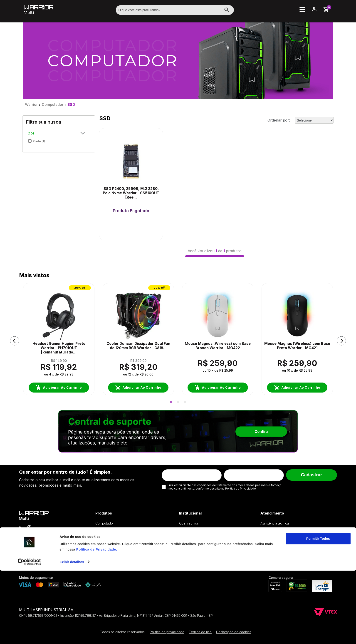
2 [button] (178, 402)
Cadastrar (311, 475)
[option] (59, 341)
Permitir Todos (318, 612)
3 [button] (185, 402)
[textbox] (175, 10)
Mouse (100, 537)
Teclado (101, 530)
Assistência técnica (275, 523)
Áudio (100, 551)
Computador (53, 104)
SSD (71, 104)
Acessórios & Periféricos (114, 564)
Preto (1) (36, 140)
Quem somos (189, 523)
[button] (15, 341)
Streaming (103, 557)
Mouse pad (104, 544)
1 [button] (171, 402)
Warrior (31, 104)
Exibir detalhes (72, 635)
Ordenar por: (279, 120)
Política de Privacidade (96, 623)
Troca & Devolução (275, 530)
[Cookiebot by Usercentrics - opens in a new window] (29, 635)
